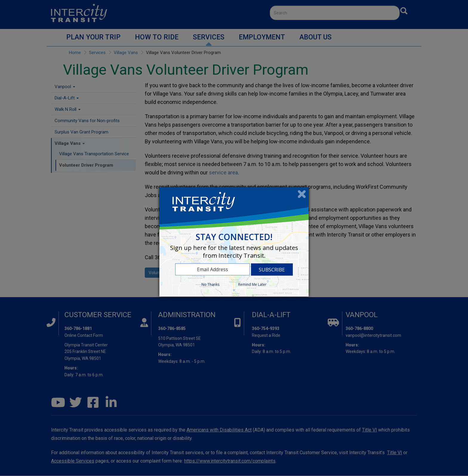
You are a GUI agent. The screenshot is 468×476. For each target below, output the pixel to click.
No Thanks (210, 284)
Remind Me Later (252, 284)
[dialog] (234, 242)
